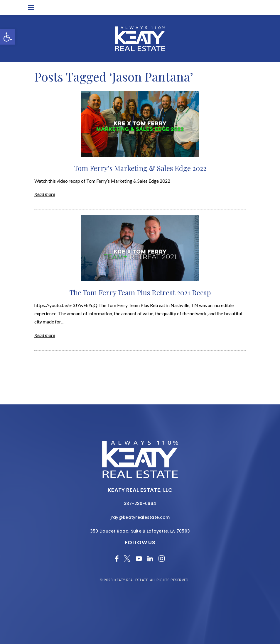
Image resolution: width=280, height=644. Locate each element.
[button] (8, 37)
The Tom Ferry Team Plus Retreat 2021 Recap (140, 292)
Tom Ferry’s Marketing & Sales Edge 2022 (140, 168)
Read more (45, 194)
